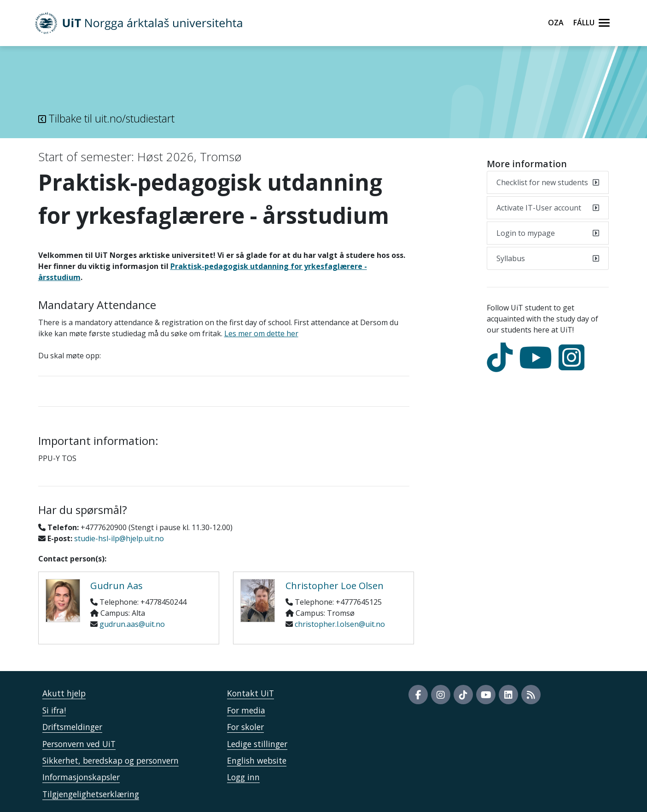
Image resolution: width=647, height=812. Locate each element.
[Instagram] (574, 366)
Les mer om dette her (261, 333)
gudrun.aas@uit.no (132, 624)
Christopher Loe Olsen (335, 586)
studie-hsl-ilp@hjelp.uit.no (119, 538)
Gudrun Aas (117, 586)
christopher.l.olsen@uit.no (340, 624)
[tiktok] (502, 366)
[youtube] (538, 366)
